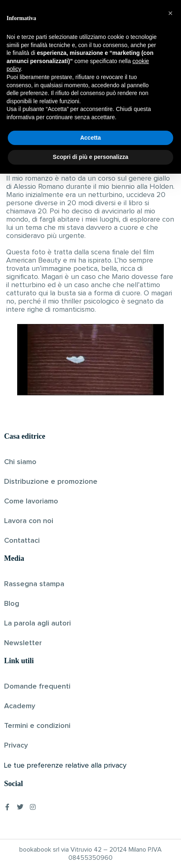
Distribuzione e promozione (51, 482)
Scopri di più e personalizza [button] (90, 851)
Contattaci (22, 541)
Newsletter (23, 643)
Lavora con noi (29, 521)
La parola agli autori (37, 623)
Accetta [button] (91, 832)
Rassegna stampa (34, 584)
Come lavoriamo (31, 501)
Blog (12, 604)
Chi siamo (20, 462)
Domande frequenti (37, 687)
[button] (170, 707)
